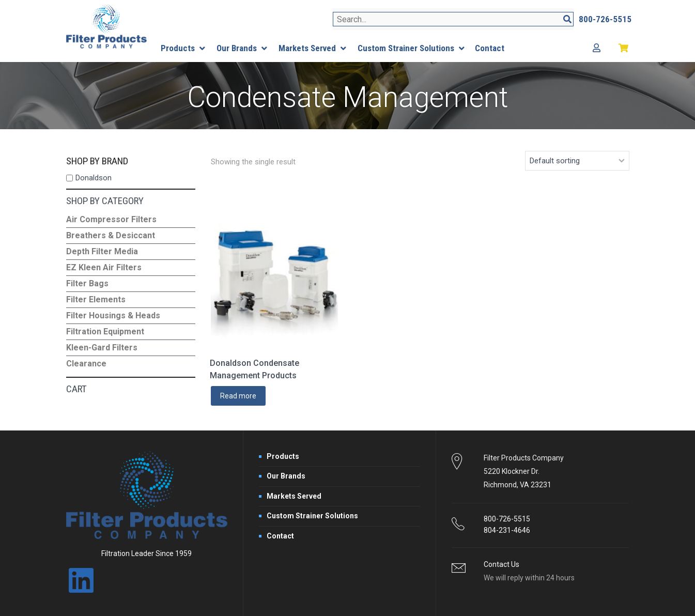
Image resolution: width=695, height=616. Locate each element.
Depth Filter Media (102, 251)
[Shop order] (577, 161)
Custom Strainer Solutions (312, 516)
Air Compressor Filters (111, 219)
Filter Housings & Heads (113, 315)
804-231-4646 (507, 530)
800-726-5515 (507, 519)
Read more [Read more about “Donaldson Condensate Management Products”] (238, 396)
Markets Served (294, 496)
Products (283, 456)
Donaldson (94, 178)
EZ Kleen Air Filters (104, 267)
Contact (280, 536)
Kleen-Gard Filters (102, 348)
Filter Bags (87, 283)
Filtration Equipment (105, 332)
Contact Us (501, 564)
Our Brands (286, 476)
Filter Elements (96, 299)
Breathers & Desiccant (111, 235)
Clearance (86, 364)
